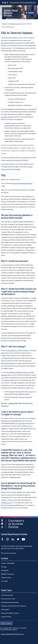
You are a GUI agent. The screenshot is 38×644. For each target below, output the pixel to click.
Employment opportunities (10, 602)
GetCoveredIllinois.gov (16, 505)
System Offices (6, 617)
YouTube (23, 539)
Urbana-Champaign (8, 563)
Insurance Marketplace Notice (22, 183)
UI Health (4, 581)
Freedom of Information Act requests (14, 606)
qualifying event (24, 394)
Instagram (8, 539)
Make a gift (5, 609)
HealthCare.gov (6, 503)
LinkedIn (13, 539)
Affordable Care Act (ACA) (17, 24)
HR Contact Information (9, 553)
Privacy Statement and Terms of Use (12, 634)
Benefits (5, 24)
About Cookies (6, 623)
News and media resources (10, 613)
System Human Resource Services (11, 13)
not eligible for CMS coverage (18, 350)
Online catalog (6, 577)
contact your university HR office (17, 160)
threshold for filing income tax (11, 43)
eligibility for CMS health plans (11, 421)
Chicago (4, 567)
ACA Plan (21, 423)
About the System (7, 595)
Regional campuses (7, 574)
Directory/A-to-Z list (8, 599)
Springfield (5, 570)
